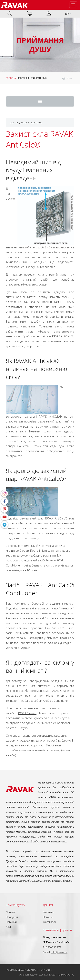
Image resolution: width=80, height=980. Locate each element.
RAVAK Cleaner (60, 691)
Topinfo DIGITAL (66, 975)
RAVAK (15, 5)
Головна (11, 78)
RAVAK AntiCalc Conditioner (32, 633)
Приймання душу (40, 78)
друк (70, 78)
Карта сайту (45, 970)
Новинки (11, 922)
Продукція (23, 78)
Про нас (11, 912)
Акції (9, 927)
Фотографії (50, 922)
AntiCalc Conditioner (56, 701)
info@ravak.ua (59, 952)
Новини (48, 917)
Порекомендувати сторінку (21, 970)
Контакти (48, 912)
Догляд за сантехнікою (26, 122)
